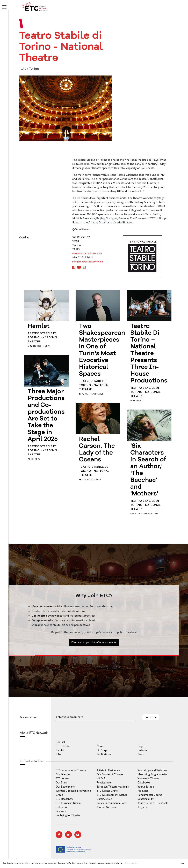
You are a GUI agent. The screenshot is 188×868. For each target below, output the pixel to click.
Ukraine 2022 (104, 799)
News (100, 746)
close (182, 863)
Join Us (60, 750)
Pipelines (143, 791)
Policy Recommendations (111, 803)
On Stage (102, 750)
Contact (60, 742)
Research (61, 811)
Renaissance (104, 783)
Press (141, 754)
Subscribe (151, 717)
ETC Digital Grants (108, 791)
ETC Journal (63, 779)
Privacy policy (131, 863)
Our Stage (62, 783)
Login (141, 746)
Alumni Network (106, 807)
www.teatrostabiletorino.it (87, 254)
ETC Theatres (64, 746)
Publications (104, 754)
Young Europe (146, 787)
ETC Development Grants (112, 795)
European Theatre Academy (113, 787)
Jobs (58, 754)
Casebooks (144, 783)
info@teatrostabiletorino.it (88, 262)
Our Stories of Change (110, 774)
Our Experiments (66, 787)
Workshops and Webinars (152, 770)
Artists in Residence (108, 770)
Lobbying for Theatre (68, 815)
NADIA (101, 779)
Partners (142, 750)
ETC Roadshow (64, 799)
